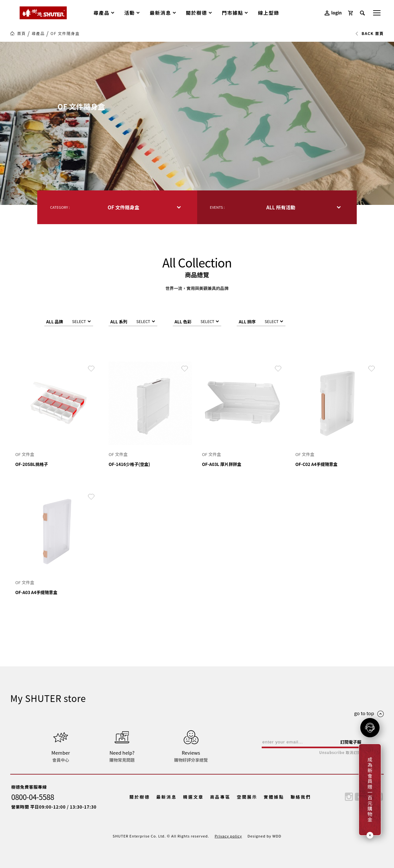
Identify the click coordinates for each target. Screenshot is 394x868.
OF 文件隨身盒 (65, 33)
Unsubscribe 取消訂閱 (340, 753)
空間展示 (247, 797)
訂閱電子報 (351, 742)
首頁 (21, 33)
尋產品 (38, 33)
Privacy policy (228, 836)
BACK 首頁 (369, 33)
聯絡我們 (301, 797)
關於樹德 (140, 797)
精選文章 (193, 797)
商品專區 (220, 797)
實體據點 (274, 797)
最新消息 (167, 797)
